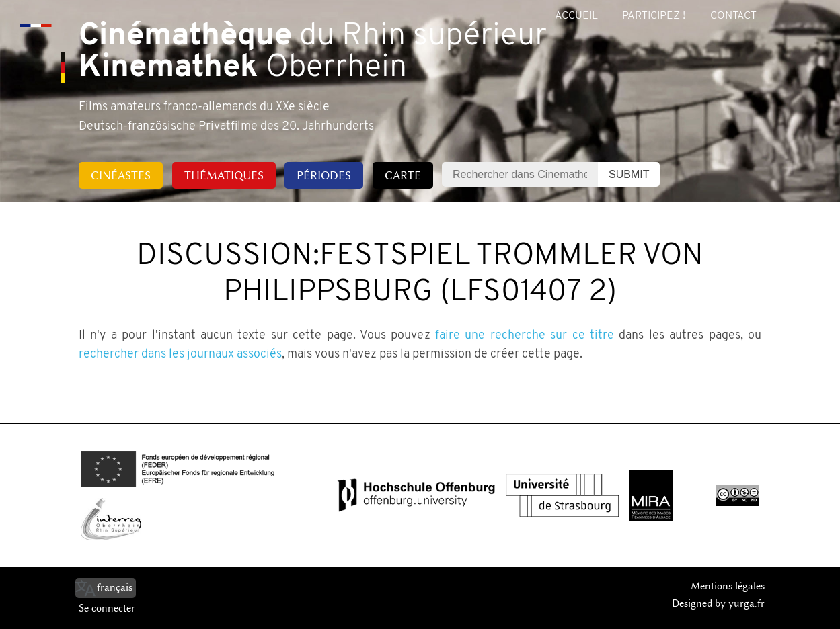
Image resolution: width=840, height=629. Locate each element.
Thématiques (224, 175)
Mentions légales (728, 586)
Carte (403, 175)
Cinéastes (121, 175)
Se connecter (107, 608)
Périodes (324, 175)
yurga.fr (747, 603)
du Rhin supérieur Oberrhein (313, 52)
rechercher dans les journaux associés (180, 354)
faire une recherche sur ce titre (525, 336)
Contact (733, 16)
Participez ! (654, 16)
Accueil (576, 16)
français (115, 587)
